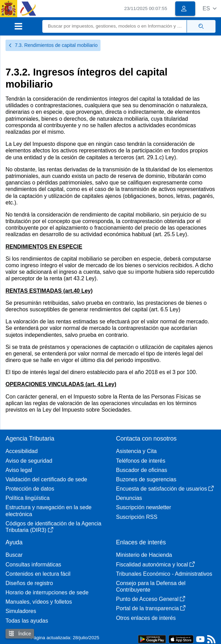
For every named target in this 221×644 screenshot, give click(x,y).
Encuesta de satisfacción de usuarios (165, 489)
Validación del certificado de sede (46, 479)
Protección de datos (30, 489)
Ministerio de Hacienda (144, 555)
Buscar (14, 555)
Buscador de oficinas (142, 470)
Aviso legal (19, 470)
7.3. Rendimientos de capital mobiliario (53, 45)
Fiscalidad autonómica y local (155, 565)
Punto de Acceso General (151, 599)
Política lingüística (28, 498)
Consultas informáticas (33, 565)
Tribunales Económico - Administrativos (164, 574)
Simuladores (21, 611)
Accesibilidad (22, 451)
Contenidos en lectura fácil (38, 574)
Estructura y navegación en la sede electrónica (49, 511)
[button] (209, 8)
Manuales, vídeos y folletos (39, 602)
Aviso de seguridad (29, 461)
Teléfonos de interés (141, 461)
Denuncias (129, 498)
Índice (20, 633)
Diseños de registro (29, 583)
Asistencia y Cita (136, 451)
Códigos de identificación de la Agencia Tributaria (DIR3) (53, 527)
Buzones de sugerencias (146, 479)
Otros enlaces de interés (146, 618)
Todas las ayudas (27, 621)
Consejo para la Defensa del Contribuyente (151, 586)
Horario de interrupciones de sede (47, 592)
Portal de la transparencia (151, 608)
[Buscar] (115, 26)
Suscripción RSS (137, 517)
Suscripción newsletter (144, 507)
